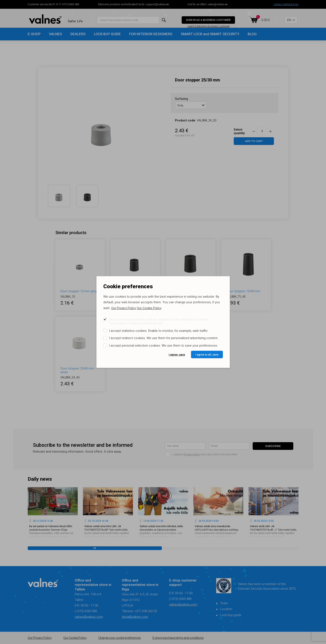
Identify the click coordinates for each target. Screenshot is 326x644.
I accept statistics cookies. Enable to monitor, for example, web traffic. (159, 331)
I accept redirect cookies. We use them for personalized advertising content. (164, 338)
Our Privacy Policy (124, 308)
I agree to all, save (207, 354)
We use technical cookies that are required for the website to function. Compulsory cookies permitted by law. (159, 321)
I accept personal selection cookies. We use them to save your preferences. (164, 346)
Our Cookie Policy (149, 308)
